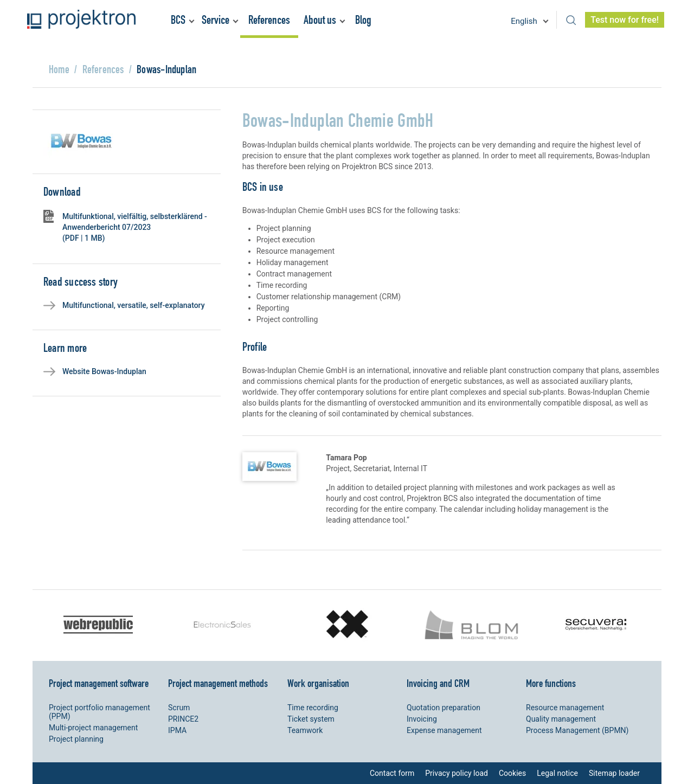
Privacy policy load (457, 773)
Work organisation (318, 683)
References (269, 20)
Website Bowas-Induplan (104, 371)
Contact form (392, 773)
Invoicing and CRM (438, 683)
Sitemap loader (614, 773)
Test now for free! (625, 20)
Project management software (99, 683)
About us (320, 20)
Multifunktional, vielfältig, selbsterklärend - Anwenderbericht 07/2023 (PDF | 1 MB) (135, 227)
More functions (551, 683)
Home (59, 69)
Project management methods (218, 683)
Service (216, 20)
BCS (178, 20)
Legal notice (557, 773)
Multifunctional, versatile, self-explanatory (134, 305)
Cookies (512, 773)
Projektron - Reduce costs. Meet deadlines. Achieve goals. (81, 19)
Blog (363, 20)
